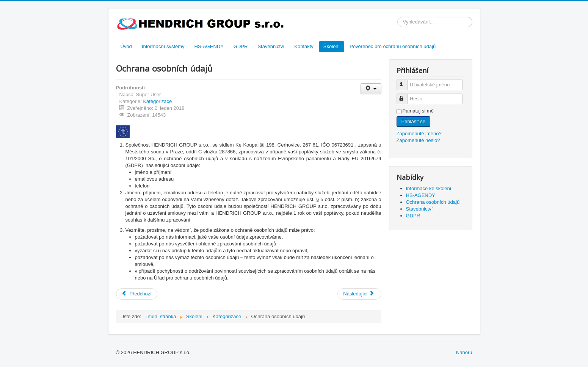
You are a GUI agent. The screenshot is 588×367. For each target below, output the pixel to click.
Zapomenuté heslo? (418, 140)
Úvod (126, 46)
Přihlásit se (414, 121)
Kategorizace (157, 101)
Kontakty (304, 46)
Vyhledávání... (397, 17)
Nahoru (464, 352)
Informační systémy (163, 46)
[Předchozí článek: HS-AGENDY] (137, 294)
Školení (332, 46)
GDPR (241, 46)
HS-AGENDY (209, 46)
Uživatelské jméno (405, 82)
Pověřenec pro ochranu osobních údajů (393, 46)
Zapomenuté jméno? (419, 134)
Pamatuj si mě (418, 111)
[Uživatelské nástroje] (371, 89)
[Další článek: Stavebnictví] (359, 294)
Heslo (405, 96)
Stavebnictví (271, 46)
